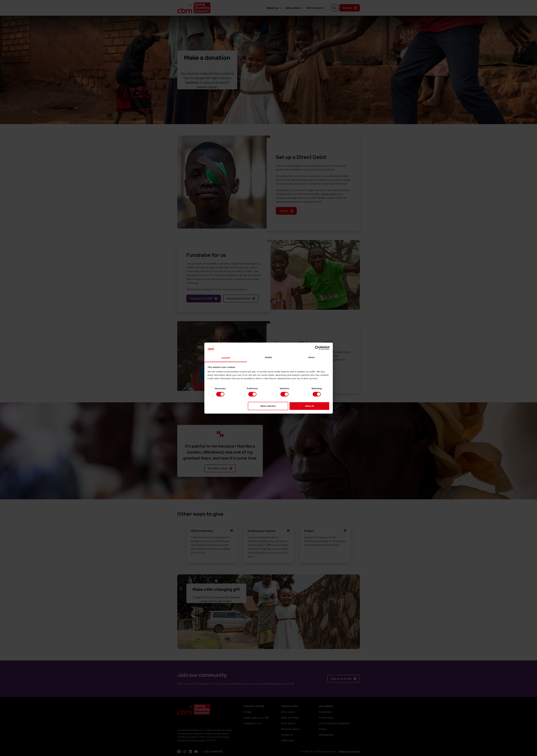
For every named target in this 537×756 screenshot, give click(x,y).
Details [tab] (269, 357)
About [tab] (311, 357)
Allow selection (268, 406)
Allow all (309, 406)
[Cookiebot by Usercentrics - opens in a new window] (317, 348)
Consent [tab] (226, 358)
